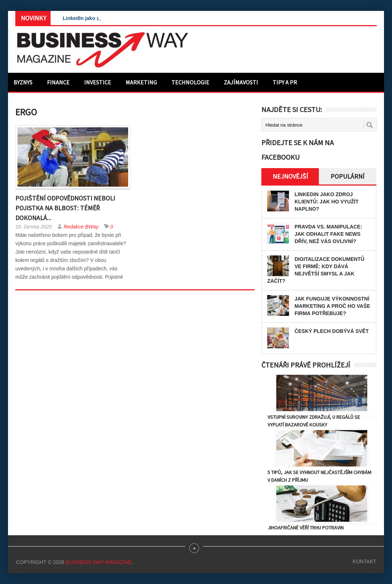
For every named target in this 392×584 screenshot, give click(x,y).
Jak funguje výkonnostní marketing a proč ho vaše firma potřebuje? (332, 306)
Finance (58, 82)
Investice (98, 82)
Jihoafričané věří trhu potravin (306, 528)
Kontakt (365, 561)
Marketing (141, 82)
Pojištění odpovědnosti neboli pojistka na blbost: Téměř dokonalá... (65, 208)
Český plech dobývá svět (332, 331)
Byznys (23, 82)
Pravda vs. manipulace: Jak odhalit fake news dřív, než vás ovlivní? (328, 234)
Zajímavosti (241, 82)
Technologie (190, 82)
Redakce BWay (81, 227)
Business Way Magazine (99, 562)
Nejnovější (290, 176)
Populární (347, 176)
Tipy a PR (285, 82)
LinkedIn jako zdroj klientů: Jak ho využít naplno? (326, 202)
